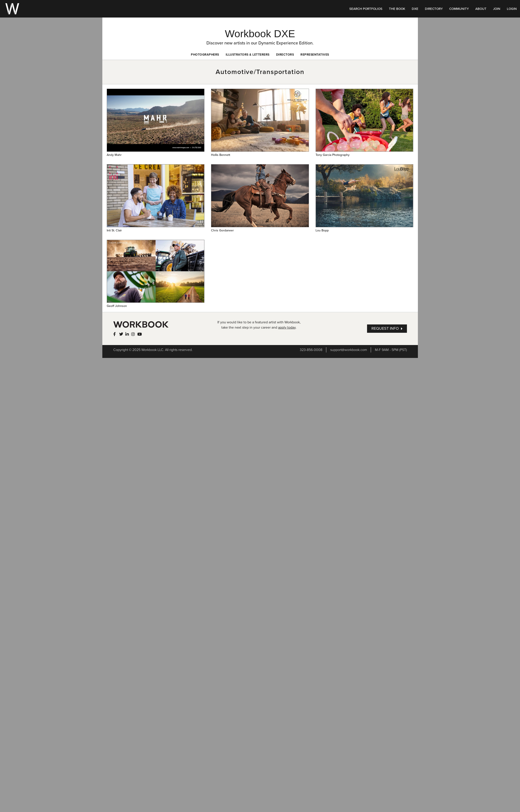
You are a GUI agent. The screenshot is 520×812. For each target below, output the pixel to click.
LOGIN (512, 9)
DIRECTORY (434, 9)
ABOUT (481, 9)
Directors (285, 55)
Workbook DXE (260, 34)
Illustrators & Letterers (248, 55)
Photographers (205, 55)
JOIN (497, 9)
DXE (415, 9)
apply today (287, 328)
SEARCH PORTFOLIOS (366, 9)
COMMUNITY (459, 9)
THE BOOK (397, 9)
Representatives (315, 55)
